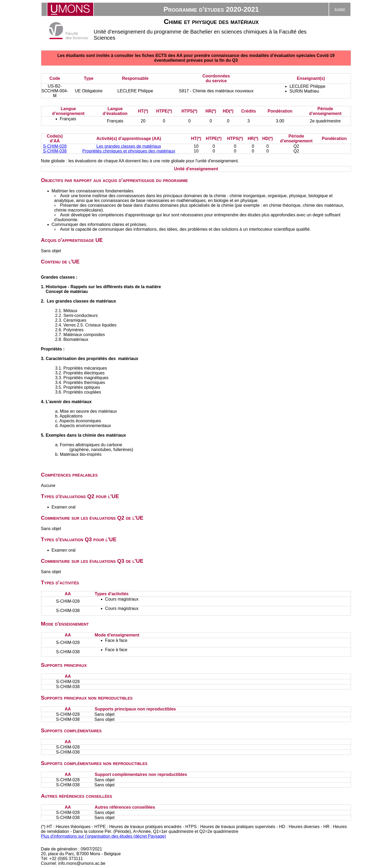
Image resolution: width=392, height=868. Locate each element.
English (340, 9)
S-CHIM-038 (55, 151)
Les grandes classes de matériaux (129, 146)
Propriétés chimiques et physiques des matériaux (129, 151)
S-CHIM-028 (55, 146)
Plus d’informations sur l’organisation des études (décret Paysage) (104, 836)
